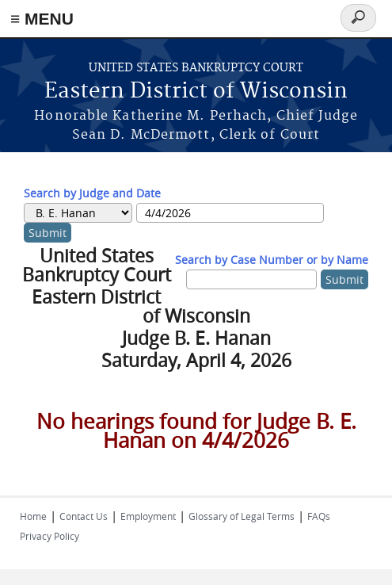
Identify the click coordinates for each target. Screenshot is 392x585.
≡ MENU (42, 19)
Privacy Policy (49, 536)
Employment (148, 516)
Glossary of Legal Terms (242, 516)
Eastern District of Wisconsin (196, 92)
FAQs (319, 516)
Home (33, 516)
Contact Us (84, 516)
